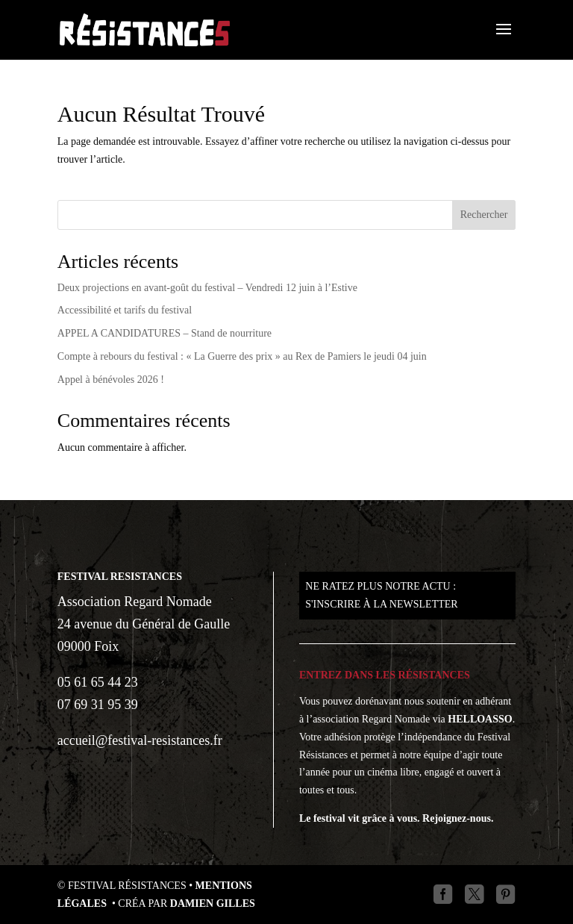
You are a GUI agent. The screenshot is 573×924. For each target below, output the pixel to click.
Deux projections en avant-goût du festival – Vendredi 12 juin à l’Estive (207, 288)
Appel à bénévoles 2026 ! (111, 380)
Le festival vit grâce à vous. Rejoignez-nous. (397, 818)
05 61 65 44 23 (98, 682)
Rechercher (484, 215)
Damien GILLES (213, 903)
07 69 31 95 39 (98, 705)
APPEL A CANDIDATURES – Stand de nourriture (165, 333)
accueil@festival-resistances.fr (140, 740)
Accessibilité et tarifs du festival (125, 310)
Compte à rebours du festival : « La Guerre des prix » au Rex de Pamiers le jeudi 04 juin (242, 356)
